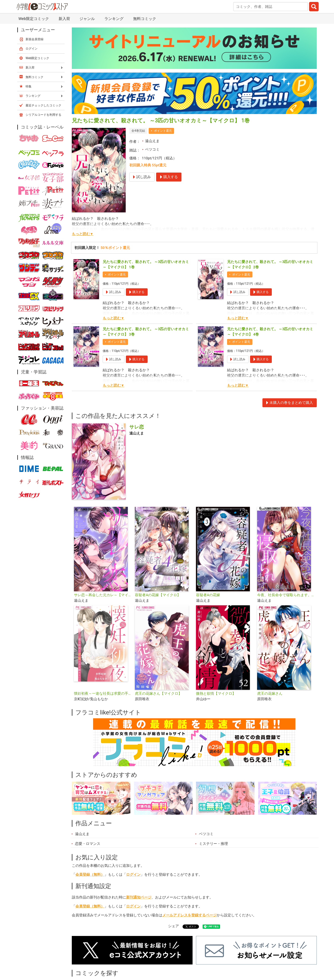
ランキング (114, 19)
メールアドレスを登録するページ (189, 915)
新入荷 (64, 19)
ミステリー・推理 (213, 844)
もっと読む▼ (83, 234)
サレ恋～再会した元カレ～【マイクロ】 (103, 595)
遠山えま (152, 141)
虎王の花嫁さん (270, 693)
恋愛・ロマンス (88, 844)
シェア (173, 926)
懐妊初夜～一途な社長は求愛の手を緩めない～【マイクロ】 (103, 693)
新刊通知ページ (139, 897)
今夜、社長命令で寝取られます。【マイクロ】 (286, 595)
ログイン (133, 874)
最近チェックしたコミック (43, 105)
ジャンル (87, 19)
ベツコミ (152, 149)
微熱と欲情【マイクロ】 (216, 693)
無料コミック (145, 19)
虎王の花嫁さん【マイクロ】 (158, 693)
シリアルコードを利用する (43, 115)
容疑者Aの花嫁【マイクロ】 (158, 595)
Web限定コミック (34, 19)
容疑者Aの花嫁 (208, 595)
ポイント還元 (163, 131)
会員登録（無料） (90, 874)
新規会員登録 (35, 39)
